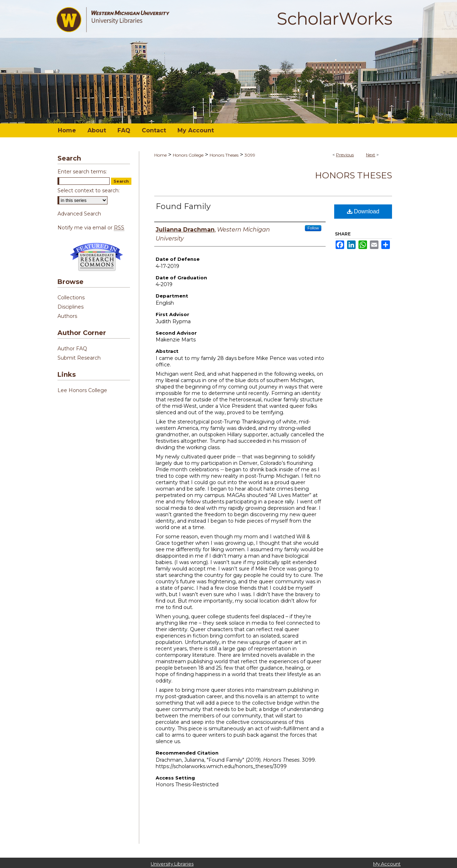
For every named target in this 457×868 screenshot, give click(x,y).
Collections (71, 298)
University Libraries (172, 864)
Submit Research (79, 358)
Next (371, 155)
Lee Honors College (82, 390)
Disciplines (71, 307)
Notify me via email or (91, 228)
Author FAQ (72, 349)
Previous (345, 155)
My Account (387, 864)
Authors (67, 316)
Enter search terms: (82, 172)
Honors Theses (224, 155)
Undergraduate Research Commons (96, 257)
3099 (250, 155)
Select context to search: (89, 191)
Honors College (188, 155)
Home (160, 155)
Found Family (183, 206)
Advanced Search (79, 214)
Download (363, 211)
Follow (313, 228)
